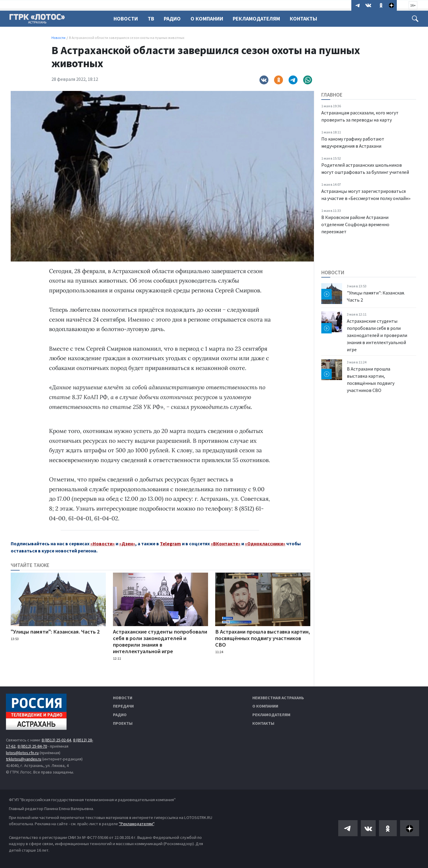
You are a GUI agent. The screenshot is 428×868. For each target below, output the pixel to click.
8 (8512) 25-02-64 (56, 740)
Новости (126, 19)
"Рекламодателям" (136, 824)
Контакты (308, 19)
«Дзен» (127, 544)
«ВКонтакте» (226, 544)
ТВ (152, 19)
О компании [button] (210, 19)
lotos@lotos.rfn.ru (22, 753)
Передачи (123, 706)
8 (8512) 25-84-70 (32, 746)
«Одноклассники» (265, 544)
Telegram (170, 544)
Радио (174, 19)
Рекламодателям (260, 19)
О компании (265, 706)
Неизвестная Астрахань (278, 698)
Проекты (123, 723)
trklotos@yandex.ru (24, 759)
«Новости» (103, 544)
